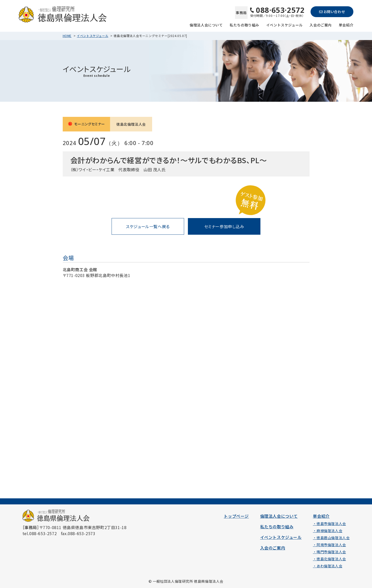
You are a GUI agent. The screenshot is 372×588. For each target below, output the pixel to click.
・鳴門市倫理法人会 (329, 552)
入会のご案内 (321, 25)
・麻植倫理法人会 (328, 531)
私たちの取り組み (244, 25)
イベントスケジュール (284, 25)
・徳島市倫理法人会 (329, 524)
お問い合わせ (332, 12)
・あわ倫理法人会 (328, 566)
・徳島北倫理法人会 (329, 559)
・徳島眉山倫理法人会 (331, 538)
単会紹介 (346, 25)
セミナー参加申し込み (224, 226)
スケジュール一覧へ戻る (148, 226)
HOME (67, 36)
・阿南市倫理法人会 (329, 545)
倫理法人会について (206, 25)
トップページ (236, 516)
